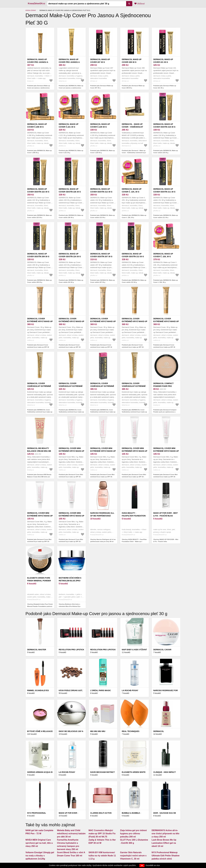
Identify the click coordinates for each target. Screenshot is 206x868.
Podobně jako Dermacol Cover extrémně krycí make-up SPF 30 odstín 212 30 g (38, 347)
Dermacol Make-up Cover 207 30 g (100, 61)
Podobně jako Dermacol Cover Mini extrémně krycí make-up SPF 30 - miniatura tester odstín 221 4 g (71, 542)
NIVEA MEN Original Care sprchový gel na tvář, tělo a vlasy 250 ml (39, 843)
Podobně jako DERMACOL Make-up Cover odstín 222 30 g (39, 216)
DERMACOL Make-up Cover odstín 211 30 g (164, 190)
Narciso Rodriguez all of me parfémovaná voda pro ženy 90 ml (102, 516)
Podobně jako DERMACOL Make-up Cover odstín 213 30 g (134, 281)
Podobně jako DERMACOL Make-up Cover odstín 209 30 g (39, 281)
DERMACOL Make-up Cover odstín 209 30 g (38, 255)
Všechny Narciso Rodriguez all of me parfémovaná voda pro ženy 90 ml (103, 541)
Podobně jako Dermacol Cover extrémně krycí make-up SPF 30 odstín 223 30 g (133, 347)
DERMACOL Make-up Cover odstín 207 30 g (101, 255)
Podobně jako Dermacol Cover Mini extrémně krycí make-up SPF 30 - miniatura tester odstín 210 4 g (39, 542)
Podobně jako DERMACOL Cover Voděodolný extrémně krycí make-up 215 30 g (40, 412)
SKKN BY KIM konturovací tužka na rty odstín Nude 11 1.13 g (102, 856)
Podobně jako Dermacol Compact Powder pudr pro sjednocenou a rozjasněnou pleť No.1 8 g (165, 412)
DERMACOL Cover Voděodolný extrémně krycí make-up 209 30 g (134, 386)
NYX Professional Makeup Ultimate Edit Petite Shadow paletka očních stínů (166, 856)
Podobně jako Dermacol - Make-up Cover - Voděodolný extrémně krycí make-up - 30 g (134, 153)
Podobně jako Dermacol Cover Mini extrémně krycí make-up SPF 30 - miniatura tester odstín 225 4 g (102, 477)
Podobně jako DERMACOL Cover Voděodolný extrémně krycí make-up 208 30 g (103, 412)
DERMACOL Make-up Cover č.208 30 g (37, 125)
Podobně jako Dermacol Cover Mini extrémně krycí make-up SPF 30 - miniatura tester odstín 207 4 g (134, 477)
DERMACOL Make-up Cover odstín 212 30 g (101, 190)
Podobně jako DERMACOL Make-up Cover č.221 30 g (71, 152)
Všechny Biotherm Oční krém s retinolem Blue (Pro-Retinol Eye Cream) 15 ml (70, 606)
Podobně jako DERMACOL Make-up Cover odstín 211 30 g (166, 216)
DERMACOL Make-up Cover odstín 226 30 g (70, 190)
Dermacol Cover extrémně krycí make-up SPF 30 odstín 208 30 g (71, 321)
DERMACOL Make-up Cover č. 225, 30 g (132, 190)
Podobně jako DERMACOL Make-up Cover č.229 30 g (102, 152)
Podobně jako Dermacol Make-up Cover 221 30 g (165, 87)
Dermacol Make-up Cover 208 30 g (132, 61)
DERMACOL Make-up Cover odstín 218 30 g (164, 125)
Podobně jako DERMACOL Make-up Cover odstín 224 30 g (71, 281)
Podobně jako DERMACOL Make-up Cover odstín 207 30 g (102, 281)
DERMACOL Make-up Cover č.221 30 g (69, 125)
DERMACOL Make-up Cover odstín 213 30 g (133, 255)
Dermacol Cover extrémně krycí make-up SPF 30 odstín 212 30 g (40, 321)
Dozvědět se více (153, 865)
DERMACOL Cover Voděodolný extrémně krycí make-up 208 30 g (102, 386)
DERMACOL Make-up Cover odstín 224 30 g (70, 255)
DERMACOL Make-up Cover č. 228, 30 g (163, 255)
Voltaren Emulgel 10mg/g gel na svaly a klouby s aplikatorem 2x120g (40, 856)
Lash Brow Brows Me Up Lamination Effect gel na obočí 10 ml (164, 843)
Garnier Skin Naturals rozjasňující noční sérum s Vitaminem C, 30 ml (133, 856)
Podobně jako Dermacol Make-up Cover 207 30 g (102, 87)
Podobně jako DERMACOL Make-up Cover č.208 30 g (39, 152)
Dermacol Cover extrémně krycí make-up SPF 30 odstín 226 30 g (166, 321)
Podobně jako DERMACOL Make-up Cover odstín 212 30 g (102, 216)
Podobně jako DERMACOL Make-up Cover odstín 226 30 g (71, 216)
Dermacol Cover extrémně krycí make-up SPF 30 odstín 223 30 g (135, 321)
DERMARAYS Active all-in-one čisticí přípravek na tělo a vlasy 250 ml (165, 834)
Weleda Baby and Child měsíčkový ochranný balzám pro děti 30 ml (71, 834)
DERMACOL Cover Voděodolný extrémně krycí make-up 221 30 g (71, 386)
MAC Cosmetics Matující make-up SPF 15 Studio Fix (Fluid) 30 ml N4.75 (102, 834)
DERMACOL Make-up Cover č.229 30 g (100, 125)
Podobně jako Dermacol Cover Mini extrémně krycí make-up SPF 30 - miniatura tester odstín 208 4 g (71, 477)
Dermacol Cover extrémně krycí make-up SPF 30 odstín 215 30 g (103, 321)
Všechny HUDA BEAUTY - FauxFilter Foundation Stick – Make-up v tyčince (134, 542)
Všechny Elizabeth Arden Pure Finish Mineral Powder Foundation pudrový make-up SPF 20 (40, 606)
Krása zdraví (31, 10)
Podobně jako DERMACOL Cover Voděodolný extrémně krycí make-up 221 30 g (71, 412)
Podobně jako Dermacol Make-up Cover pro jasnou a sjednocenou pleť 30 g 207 (39, 88)
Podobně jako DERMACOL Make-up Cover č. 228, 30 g (166, 281)
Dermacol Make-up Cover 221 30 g (163, 61)
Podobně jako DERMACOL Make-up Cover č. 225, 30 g (134, 216)
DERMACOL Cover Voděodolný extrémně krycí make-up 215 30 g (39, 386)
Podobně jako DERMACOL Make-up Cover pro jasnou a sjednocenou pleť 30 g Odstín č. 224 (71, 88)
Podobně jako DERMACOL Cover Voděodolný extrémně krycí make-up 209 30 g (134, 412)
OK (142, 866)
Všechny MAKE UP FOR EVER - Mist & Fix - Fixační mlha (166, 541)
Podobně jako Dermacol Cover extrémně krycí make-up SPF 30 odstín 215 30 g (101, 347)
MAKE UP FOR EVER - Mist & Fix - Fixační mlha (166, 514)
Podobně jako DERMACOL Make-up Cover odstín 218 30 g (166, 152)
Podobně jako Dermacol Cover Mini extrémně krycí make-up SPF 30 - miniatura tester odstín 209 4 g (165, 477)
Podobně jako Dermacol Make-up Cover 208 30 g (133, 87)
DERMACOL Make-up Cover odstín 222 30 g (38, 190)
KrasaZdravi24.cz (37, 3)
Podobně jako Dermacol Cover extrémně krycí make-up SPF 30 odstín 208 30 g (70, 347)
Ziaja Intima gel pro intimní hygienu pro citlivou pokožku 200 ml (133, 834)
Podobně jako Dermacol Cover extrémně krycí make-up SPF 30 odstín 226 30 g (164, 347)
